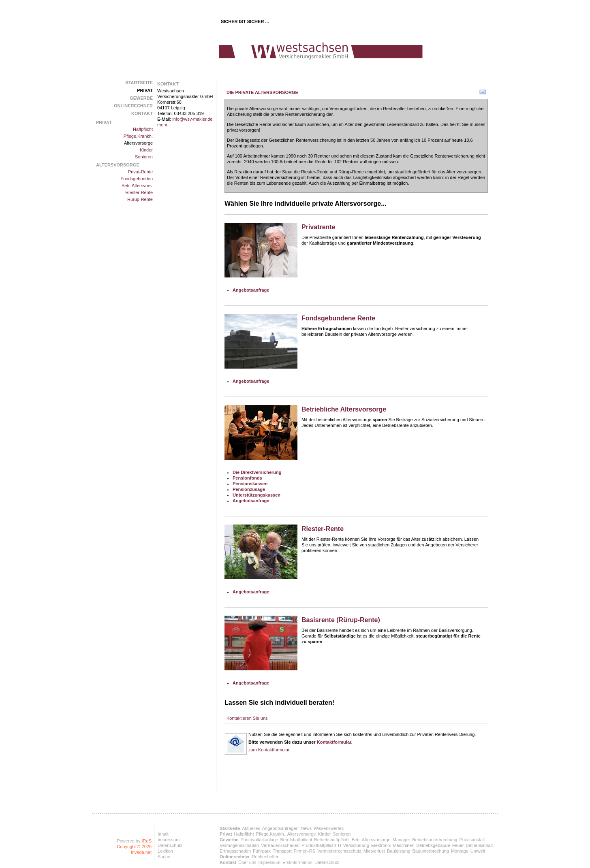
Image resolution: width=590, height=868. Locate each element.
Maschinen (403, 845)
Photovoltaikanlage (259, 840)
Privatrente (319, 227)
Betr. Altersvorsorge (371, 840)
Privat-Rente (140, 172)
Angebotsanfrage (251, 290)
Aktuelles (251, 828)
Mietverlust (374, 851)
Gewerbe (141, 98)
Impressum (169, 840)
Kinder (146, 150)
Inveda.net (141, 852)
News (306, 828)
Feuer (458, 845)
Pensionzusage (249, 489)
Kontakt (142, 113)
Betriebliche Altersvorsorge (344, 409)
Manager (401, 840)
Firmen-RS (305, 851)
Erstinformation (297, 862)
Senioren (144, 157)
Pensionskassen (250, 484)
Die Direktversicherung (257, 472)
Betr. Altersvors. (137, 186)
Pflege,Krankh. (138, 136)
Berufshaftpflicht (296, 840)
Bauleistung (399, 851)
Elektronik (381, 845)
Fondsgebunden (137, 179)
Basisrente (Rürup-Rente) (341, 620)
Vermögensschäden (239, 845)
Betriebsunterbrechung (435, 840)
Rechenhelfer (265, 857)
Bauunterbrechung (431, 851)
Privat (145, 90)
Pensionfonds (247, 478)
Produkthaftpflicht (319, 845)
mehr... (164, 125)
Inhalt (163, 834)
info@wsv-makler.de (192, 119)
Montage (460, 851)
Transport (282, 851)
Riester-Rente (139, 192)
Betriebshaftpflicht (332, 840)
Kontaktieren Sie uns (247, 718)
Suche (164, 857)
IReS (147, 841)
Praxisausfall (472, 840)
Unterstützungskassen (257, 495)
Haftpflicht (143, 129)
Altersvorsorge (138, 143)
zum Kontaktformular (269, 750)
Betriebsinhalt (480, 845)
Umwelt (478, 851)
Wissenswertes (329, 828)
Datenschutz (170, 845)
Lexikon (165, 851)
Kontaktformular (334, 742)
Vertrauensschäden (280, 845)
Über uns (247, 862)
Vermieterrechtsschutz (339, 851)
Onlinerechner (133, 106)
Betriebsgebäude (433, 845)
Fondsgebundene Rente (338, 318)
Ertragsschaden (235, 851)
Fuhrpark (262, 851)
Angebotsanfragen (280, 828)
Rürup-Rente (140, 199)
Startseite (139, 83)
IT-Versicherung (354, 845)
